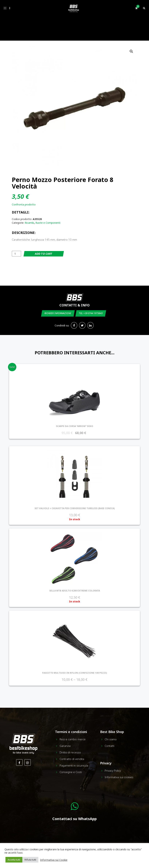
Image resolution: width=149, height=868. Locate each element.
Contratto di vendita (72, 759)
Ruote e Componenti (48, 223)
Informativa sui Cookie (54, 860)
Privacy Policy (113, 771)
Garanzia (65, 746)
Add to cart (44, 254)
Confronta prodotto (24, 204)
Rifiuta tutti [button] (30, 860)
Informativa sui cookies (119, 777)
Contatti (109, 746)
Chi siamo (111, 739)
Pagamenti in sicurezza (74, 765)
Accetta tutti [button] (14, 860)
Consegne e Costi (71, 772)
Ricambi (29, 223)
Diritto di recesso (70, 752)
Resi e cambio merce (73, 739)
